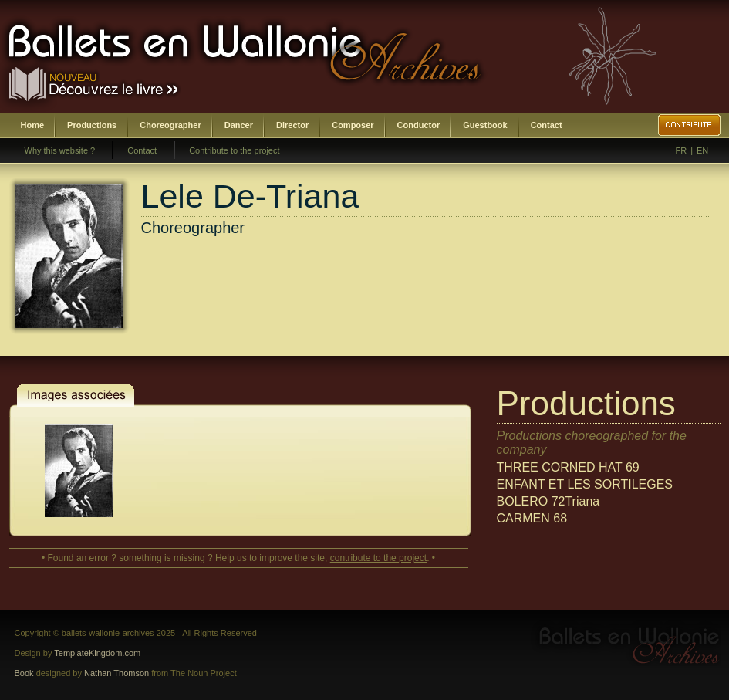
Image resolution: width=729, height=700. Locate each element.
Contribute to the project (234, 150)
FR (682, 150)
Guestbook (485, 125)
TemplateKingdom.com (97, 653)
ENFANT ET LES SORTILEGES (585, 484)
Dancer (239, 125)
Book (24, 673)
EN (702, 150)
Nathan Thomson (116, 673)
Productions (92, 125)
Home (33, 125)
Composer (353, 125)
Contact (547, 125)
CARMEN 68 (532, 518)
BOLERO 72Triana (548, 501)
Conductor (419, 125)
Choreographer (170, 125)
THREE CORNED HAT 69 (568, 467)
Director (292, 125)
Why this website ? (60, 150)
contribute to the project (378, 558)
